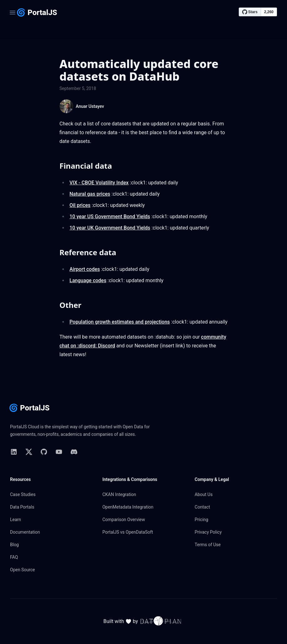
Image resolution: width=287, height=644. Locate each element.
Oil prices (80, 205)
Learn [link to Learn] (16, 520)
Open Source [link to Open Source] (23, 570)
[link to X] (29, 452)
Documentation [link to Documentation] (25, 532)
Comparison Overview (124, 520)
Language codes (88, 280)
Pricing (201, 520)
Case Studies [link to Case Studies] (23, 494)
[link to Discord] (74, 452)
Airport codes (85, 269)
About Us (204, 494)
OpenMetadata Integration (128, 507)
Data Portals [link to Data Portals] (22, 507)
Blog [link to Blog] (14, 545)
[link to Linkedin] (14, 452)
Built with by (143, 621)
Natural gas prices (90, 194)
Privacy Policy (208, 532)
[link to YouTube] (59, 452)
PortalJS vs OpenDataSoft (128, 532)
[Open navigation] (13, 13)
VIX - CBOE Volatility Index (99, 183)
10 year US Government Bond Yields (110, 216)
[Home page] (37, 13)
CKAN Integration (119, 494)
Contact (202, 507)
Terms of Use (208, 545)
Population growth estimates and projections (120, 322)
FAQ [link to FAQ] (14, 557)
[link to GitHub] (44, 452)
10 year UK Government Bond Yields (110, 228)
